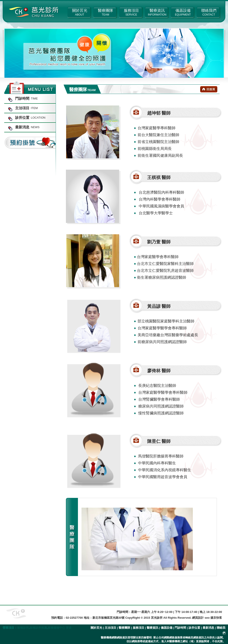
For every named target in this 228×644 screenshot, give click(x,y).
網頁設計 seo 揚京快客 (207, 618)
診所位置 (194, 628)
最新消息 (208, 628)
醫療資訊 (153, 628)
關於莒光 (96, 628)
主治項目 (110, 628)
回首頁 (209, 89)
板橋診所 (23, 628)
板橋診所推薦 (38, 628)
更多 (69, 628)
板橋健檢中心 (56, 628)
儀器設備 (167, 628)
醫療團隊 (124, 628)
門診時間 (180, 628)
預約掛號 (30, 143)
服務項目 (138, 628)
